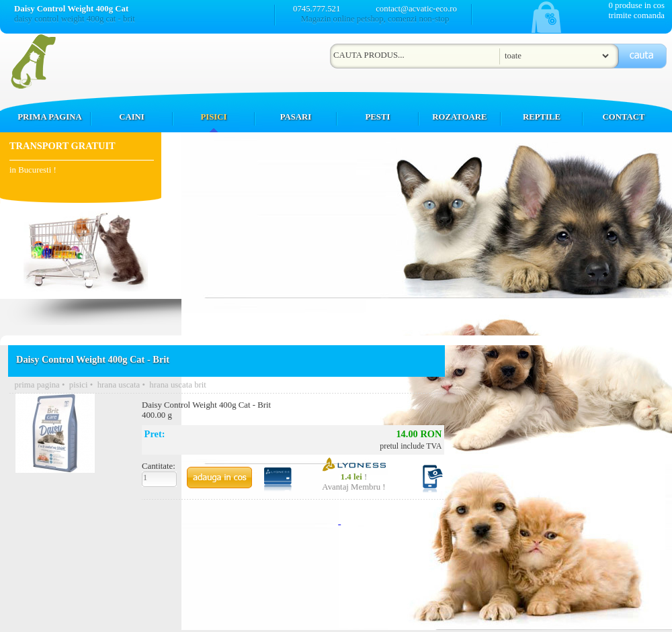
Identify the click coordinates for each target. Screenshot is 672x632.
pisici (79, 385)
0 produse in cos (636, 5)
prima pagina (37, 385)
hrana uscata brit (178, 385)
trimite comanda (636, 15)
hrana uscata (119, 385)
